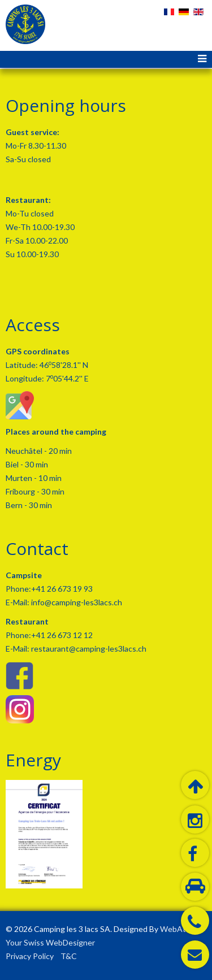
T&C (69, 956)
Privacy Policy (30, 956)
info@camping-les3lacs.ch (76, 602)
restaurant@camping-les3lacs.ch (88, 649)
